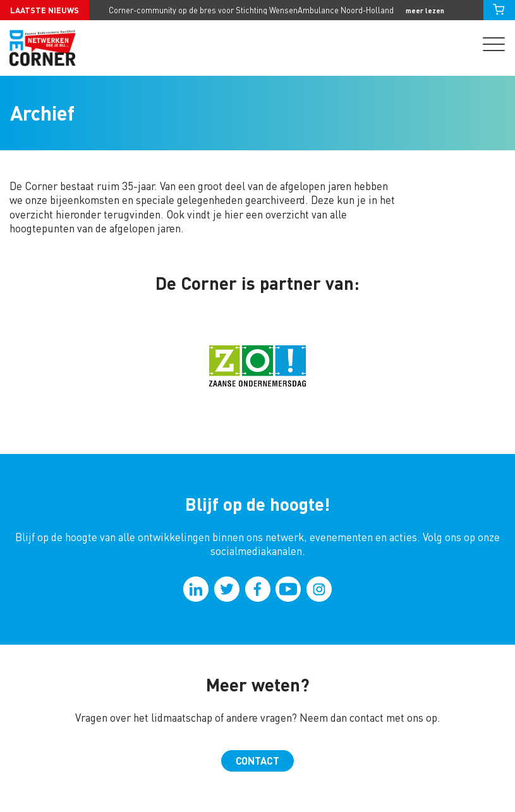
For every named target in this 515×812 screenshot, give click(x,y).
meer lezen (425, 10)
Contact (257, 761)
